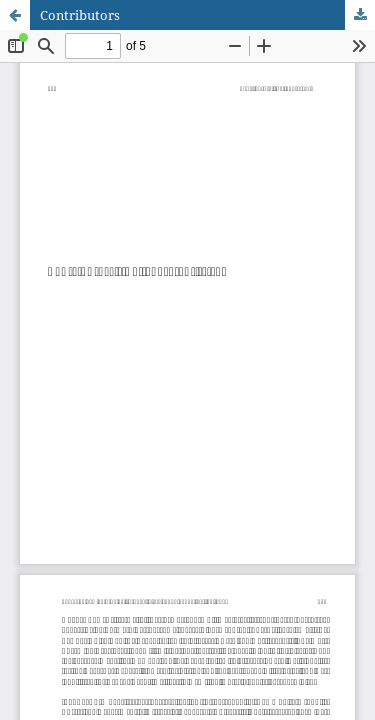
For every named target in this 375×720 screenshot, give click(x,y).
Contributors (80, 15)
